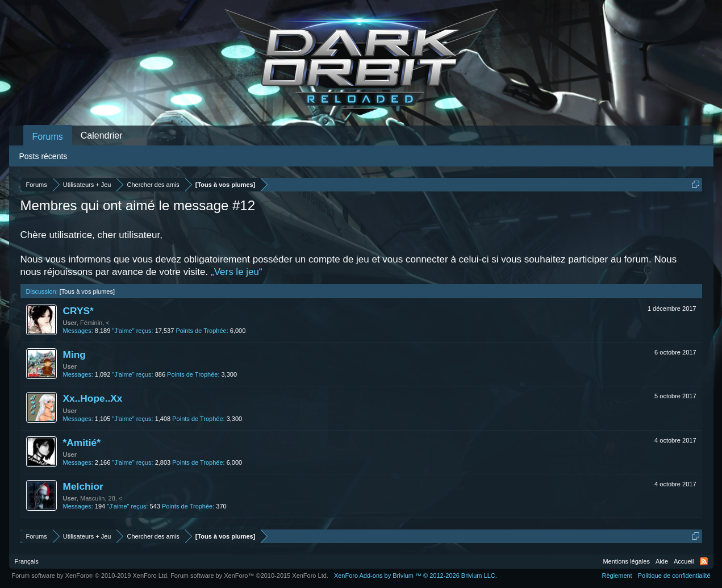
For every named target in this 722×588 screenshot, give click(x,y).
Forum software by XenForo (91, 576)
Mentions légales (626, 561)
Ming (74, 355)
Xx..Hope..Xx (93, 398)
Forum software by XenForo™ (249, 576)
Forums (48, 137)
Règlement (617, 576)
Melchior (83, 486)
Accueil (684, 561)
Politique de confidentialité (674, 576)
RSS (704, 561)
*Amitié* (82, 443)
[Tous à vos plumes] (87, 291)
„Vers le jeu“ (237, 272)
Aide (662, 561)
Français (27, 561)
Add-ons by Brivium (416, 576)
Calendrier (102, 135)
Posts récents (43, 156)
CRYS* (78, 311)
